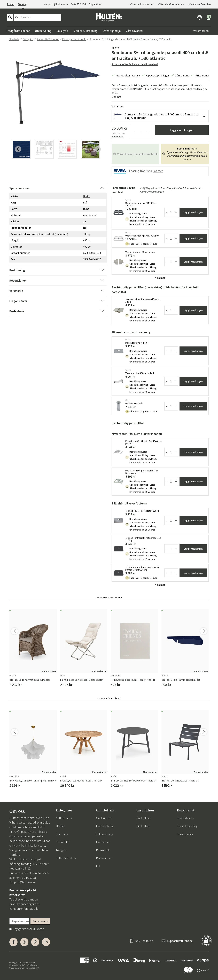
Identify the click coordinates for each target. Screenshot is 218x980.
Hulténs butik (105, 826)
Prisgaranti (103, 850)
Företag (23, 4)
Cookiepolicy (185, 834)
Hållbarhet (103, 842)
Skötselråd (143, 826)
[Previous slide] (18, 149)
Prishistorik (117, 137)
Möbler (60, 826)
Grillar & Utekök (66, 858)
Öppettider (95, 4)
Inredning (62, 834)
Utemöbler (63, 842)
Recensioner (104, 858)
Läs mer (158, 171)
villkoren (38, 929)
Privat (10, 4)
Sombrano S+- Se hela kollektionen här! (135, 64)
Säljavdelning (104, 834)
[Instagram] (24, 942)
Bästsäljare (143, 818)
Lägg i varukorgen (182, 130)
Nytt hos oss (64, 818)
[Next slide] (98, 149)
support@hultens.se (56, 4)
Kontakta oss (185, 818)
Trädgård (28, 39)
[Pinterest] (35, 942)
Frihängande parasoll (74, 39)
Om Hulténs (104, 818)
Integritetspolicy (187, 826)
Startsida (14, 39)
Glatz (115, 48)
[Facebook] (13, 942)
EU (98, 866)
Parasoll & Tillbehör (48, 39)
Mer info (116, 97)
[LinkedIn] (46, 942)
